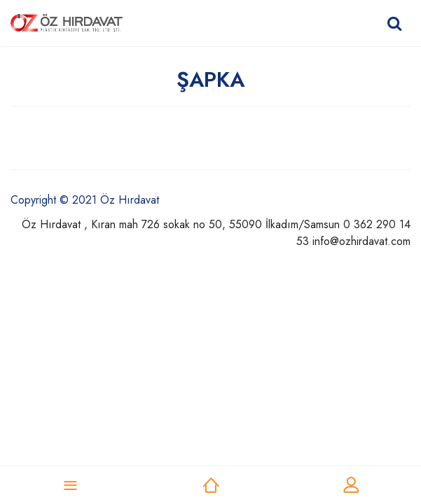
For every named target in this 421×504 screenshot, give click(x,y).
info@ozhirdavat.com (361, 241)
